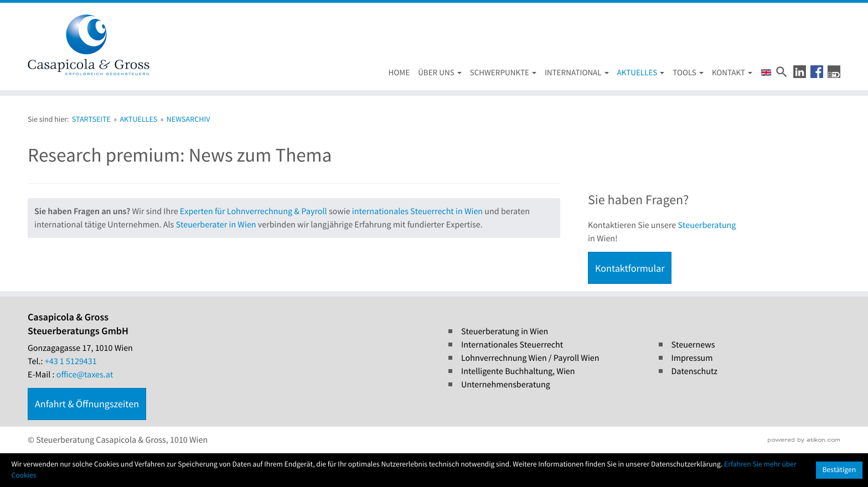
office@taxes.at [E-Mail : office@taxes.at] (85, 375)
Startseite (91, 119)
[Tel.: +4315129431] (71, 361)
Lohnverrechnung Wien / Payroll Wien (530, 358)
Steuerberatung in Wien (505, 331)
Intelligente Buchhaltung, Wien (518, 371)
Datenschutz (695, 371)
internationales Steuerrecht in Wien (417, 211)
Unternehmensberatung (506, 385)
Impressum (692, 358)
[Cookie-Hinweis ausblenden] (839, 470)
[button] (800, 72)
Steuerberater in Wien (216, 225)
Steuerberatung (707, 225)
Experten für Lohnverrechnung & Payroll (254, 211)
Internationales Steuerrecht (512, 345)
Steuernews (693, 345)
